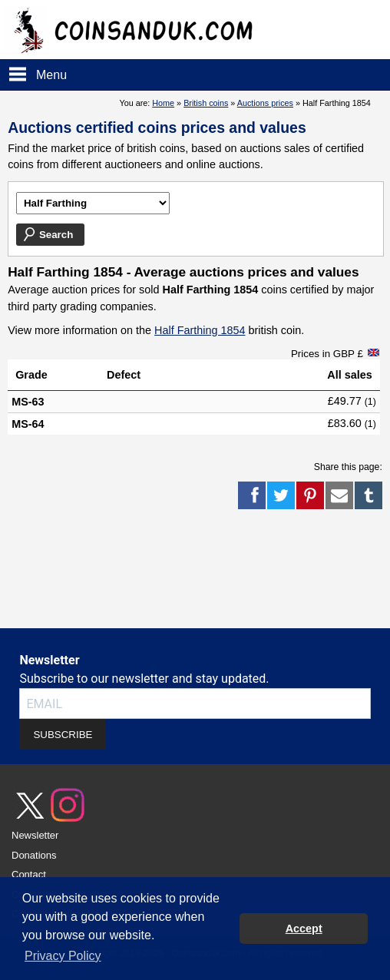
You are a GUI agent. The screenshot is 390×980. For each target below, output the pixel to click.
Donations (34, 855)
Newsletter (35, 835)
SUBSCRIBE (63, 735)
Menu (51, 75)
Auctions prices (265, 103)
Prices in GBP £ (327, 354)
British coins (206, 103)
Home (163, 103)
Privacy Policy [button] (63, 956)
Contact (29, 874)
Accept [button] (304, 929)
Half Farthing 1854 (200, 330)
